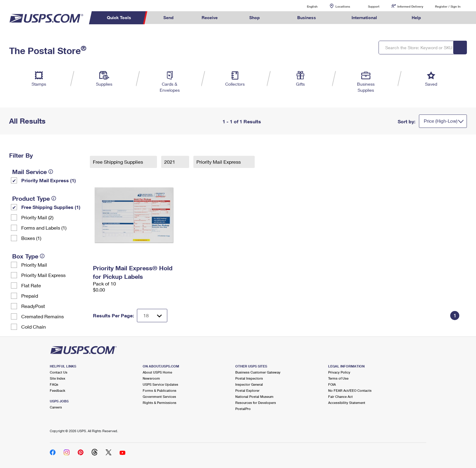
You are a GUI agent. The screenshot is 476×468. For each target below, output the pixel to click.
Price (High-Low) (441, 121)
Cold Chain (34, 327)
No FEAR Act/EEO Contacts (350, 390)
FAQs (54, 384)
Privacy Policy (339, 372)
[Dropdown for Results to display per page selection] (152, 316)
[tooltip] (51, 172)
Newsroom (151, 378)
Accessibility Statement (347, 403)
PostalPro (243, 409)
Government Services (159, 396)
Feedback (58, 390)
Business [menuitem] (307, 17)
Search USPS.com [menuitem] (447, 18)
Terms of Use (338, 378)
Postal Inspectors (249, 378)
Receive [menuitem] (210, 17)
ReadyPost (33, 306)
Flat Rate (31, 285)
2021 (170, 162)
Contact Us (59, 372)
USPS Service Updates (160, 384)
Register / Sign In (448, 6)
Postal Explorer (247, 390)
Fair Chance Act (340, 396)
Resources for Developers (256, 403)
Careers (56, 407)
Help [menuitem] (416, 17)
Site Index (58, 378)
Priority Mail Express (43, 275)
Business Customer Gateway (258, 372)
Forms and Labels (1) (44, 228)
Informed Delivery (410, 6)
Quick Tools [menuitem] (119, 17)
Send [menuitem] (168, 17)
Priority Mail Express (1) (49, 180)
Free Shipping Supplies (119, 162)
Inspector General (249, 384)
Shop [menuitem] (255, 17)
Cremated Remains (42, 316)
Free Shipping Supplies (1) (51, 207)
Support (374, 6)
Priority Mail (34, 265)
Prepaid (30, 296)
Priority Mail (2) (37, 217)
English (306, 6)
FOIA (332, 384)
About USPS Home (157, 372)
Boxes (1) (31, 238)
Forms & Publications (160, 390)
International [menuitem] (364, 17)
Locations (343, 6)
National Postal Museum (254, 396)
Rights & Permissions (160, 403)
